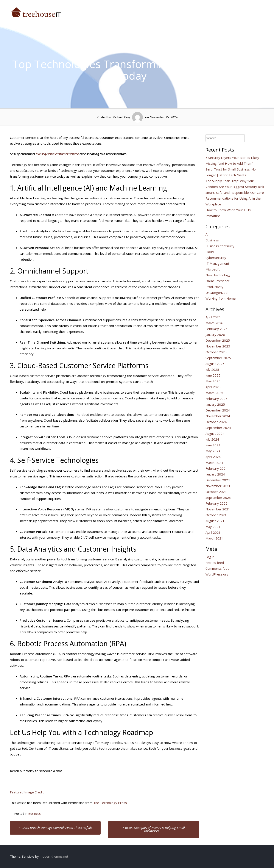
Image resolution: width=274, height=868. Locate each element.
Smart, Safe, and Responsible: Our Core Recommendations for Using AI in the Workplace (235, 198)
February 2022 (216, 503)
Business (34, 814)
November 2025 (218, 346)
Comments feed (217, 568)
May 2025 (213, 381)
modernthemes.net (54, 856)
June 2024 (213, 445)
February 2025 (216, 399)
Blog (263, 10)
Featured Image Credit (27, 792)
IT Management (217, 263)
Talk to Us (242, 10)
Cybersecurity (216, 258)
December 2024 (218, 410)
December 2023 (218, 480)
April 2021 (213, 532)
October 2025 (216, 352)
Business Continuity (220, 246)
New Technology (218, 275)
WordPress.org (217, 574)
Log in (210, 557)
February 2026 (216, 329)
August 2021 (215, 521)
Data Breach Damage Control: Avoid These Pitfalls (55, 827)
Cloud (210, 252)
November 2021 (218, 509)
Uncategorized (216, 292)
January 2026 (215, 335)
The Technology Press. (110, 803)
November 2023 (218, 486)
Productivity (214, 287)
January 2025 (215, 404)
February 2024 (216, 468)
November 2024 (218, 416)
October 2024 (216, 422)
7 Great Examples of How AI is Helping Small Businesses (154, 829)
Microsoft (213, 269)
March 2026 (214, 323)
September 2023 (218, 497)
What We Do (216, 10)
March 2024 (214, 463)
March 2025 (214, 393)
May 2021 (213, 527)
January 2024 (215, 474)
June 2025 (213, 375)
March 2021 (214, 538)
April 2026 (213, 317)
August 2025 (215, 364)
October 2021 (216, 515)
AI (207, 234)
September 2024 (218, 428)
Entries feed (215, 563)
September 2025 (218, 358)
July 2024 (212, 439)
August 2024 (215, 433)
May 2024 (213, 451)
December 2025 (218, 340)
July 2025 (212, 369)
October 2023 (216, 492)
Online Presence (218, 281)
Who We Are (188, 10)
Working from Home (221, 298)
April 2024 (213, 457)
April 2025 (213, 387)
